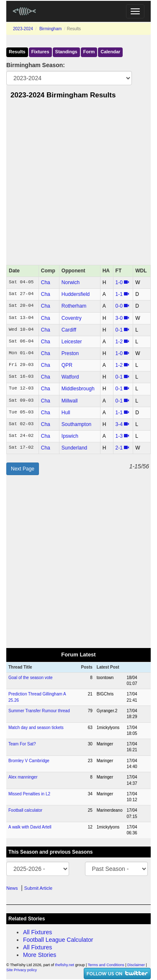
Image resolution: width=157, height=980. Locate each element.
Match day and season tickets (36, 728)
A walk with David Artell (30, 827)
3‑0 (119, 318)
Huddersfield (76, 294)
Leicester (72, 342)
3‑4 (119, 424)
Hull (66, 413)
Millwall (70, 401)
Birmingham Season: (36, 65)
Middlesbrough (78, 389)
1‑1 (119, 294)
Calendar (110, 52)
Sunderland (74, 448)
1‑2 (119, 342)
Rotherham (74, 306)
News (12, 888)
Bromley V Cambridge (29, 761)
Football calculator (25, 810)
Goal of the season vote (31, 678)
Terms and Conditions (106, 965)
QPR (67, 365)
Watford (70, 377)
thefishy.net (65, 965)
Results (17, 52)
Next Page (23, 469)
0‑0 (119, 306)
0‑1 (119, 330)
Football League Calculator (58, 940)
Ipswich (70, 436)
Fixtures (40, 52)
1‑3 (119, 436)
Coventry (72, 318)
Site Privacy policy (22, 970)
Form (89, 52)
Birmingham (50, 29)
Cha (46, 282)
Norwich (71, 282)
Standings (66, 52)
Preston (70, 353)
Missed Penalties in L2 (29, 794)
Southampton (76, 424)
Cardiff (69, 330)
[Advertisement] (78, 184)
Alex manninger (23, 777)
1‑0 (119, 282)
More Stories (40, 955)
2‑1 (119, 448)
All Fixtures (37, 932)
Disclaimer (136, 965)
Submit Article (38, 888)
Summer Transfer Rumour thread (39, 711)
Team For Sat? (22, 744)
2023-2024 (23, 29)
